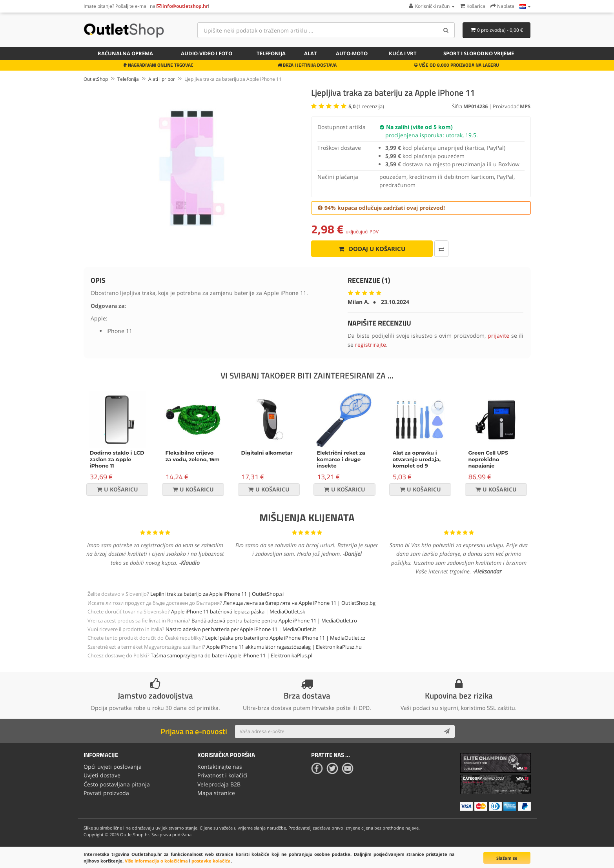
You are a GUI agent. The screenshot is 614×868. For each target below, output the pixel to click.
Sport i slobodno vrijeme (479, 53)
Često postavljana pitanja (117, 784)
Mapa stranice (216, 793)
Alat (311, 53)
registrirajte (371, 345)
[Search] (446, 30)
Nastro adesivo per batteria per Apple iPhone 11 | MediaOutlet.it (241, 629)
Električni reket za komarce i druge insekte (341, 459)
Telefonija (271, 53)
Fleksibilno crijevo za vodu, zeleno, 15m (193, 456)
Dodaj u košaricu (371, 249)
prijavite (498, 336)
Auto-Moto (352, 53)
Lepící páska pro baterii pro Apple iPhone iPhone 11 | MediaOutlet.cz (285, 638)
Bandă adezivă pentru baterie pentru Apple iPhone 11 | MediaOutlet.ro (274, 621)
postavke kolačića (211, 861)
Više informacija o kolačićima (156, 861)
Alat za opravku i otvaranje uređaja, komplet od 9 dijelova (417, 463)
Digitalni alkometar (267, 453)
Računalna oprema (125, 53)
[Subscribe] (447, 732)
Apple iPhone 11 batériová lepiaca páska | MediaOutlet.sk (238, 611)
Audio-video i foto (207, 53)
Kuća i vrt (403, 53)
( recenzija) (366, 106)
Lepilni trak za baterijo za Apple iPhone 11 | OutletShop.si (217, 594)
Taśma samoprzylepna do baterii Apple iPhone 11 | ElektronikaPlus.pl (231, 655)
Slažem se (507, 858)
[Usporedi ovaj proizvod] (441, 249)
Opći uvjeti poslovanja (113, 767)
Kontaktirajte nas (220, 767)
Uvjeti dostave (102, 775)
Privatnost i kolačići (222, 775)
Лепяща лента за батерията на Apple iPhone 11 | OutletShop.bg (299, 603)
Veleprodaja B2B (219, 784)
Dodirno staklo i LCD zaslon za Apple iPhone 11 (117, 459)
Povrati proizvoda (106, 793)
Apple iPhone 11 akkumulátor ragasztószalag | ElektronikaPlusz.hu (284, 647)
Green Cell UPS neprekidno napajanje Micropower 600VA (494, 463)
